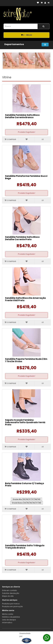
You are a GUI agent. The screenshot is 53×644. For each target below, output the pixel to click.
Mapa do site (8, 596)
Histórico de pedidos (11, 617)
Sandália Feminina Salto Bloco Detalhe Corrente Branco (22, 116)
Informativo (7, 623)
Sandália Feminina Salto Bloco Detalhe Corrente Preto (22, 238)
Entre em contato (9, 590)
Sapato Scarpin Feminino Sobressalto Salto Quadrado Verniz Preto (25, 422)
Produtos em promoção (12, 606)
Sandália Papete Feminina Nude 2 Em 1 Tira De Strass (26, 360)
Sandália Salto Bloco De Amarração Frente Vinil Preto (25, 299)
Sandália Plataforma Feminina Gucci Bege (26, 177)
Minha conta (8, 614)
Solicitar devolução (11, 593)
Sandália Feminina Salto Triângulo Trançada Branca (25, 547)
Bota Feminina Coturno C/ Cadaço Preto (25, 485)
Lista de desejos (9, 620)
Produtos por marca (11, 604)
